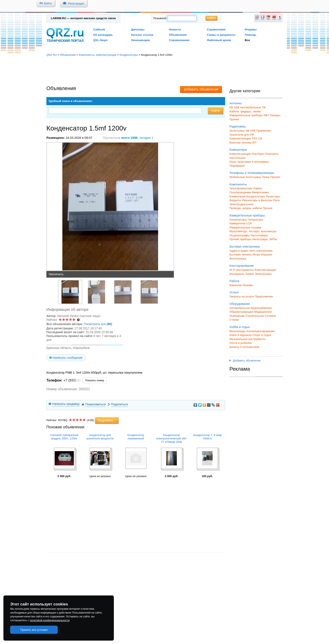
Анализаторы (238, 220)
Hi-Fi (232, 270)
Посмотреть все (98, 324)
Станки (234, 320)
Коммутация (237, 196)
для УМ (249, 135)
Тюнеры (275, 115)
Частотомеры (259, 235)
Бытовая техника (240, 255)
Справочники (216, 29)
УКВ (237, 107)
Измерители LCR (241, 223)
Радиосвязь (238, 126)
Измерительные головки (245, 227)
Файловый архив (219, 40)
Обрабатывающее (241, 312)
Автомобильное (240, 308)
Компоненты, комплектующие (98, 55)
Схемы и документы (221, 35)
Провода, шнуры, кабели (246, 208)
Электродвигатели (241, 204)
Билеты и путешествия (244, 347)
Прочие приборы (240, 239)
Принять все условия (34, 630)
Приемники (264, 131)
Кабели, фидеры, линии (245, 111)
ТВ (264, 107)
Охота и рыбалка (241, 343)
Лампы (258, 188)
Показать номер (95, 380)
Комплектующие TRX (243, 138)
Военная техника (240, 143)
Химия (250, 274)
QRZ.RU (52, 55)
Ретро (256, 255)
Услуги (234, 292)
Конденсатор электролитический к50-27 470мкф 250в (171, 438)
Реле (276, 200)
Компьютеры (238, 150)
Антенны (235, 103)
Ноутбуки (258, 154)
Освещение (237, 316)
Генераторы (255, 220)
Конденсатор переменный (136, 437)
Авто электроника (261, 251)
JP (280, 19)
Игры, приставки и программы (249, 162)
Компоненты (238, 184)
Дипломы (138, 29)
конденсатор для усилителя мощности (100, 437)
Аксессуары (237, 131)
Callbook (99, 29)
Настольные (237, 158)
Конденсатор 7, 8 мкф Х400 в (207, 437)
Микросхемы (260, 192)
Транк (266, 177)
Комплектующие (240, 154)
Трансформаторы (241, 188)
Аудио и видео (239, 251)
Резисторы (273, 196)
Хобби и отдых (240, 327)
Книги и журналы (240, 335)
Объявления (178, 35)
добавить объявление (201, 89)
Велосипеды (238, 331)
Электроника (263, 274)
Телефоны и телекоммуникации (252, 173)
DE (268, 19)
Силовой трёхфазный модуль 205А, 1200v (64, 437)
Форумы (251, 29)
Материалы (237, 274)
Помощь (251, 35)
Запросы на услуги (242, 296)
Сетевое (270, 316)
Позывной (160, 18)
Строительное (255, 316)
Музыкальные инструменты (247, 339)
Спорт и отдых (262, 335)
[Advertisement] (164, 71)
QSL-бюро (100, 40)
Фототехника (238, 259)
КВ (231, 107)
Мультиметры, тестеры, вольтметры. (253, 231)
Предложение (264, 296)
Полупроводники (240, 192)
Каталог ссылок (142, 35)
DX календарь (103, 35)
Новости (175, 29)
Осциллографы (240, 235)
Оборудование (240, 304)
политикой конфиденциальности (50, 620)
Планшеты (271, 154)
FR (263, 19)
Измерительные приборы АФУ (249, 115)
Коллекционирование (261, 331)
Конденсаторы (129, 55)
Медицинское (263, 312)
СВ (260, 138)
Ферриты (235, 200)
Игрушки (266, 255)
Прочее (234, 119)
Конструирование (242, 266)
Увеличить (56, 274)
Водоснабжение (261, 308)
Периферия (237, 166)
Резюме (248, 285)
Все (247, 40)
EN (257, 19)
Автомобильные (251, 107)
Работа (234, 281)
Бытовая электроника (245, 247)
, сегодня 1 (137, 138)
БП (254, 143)
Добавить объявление (245, 361)
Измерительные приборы (247, 215)
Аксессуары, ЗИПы (265, 239)
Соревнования (179, 40)
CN (274, 19)
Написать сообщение (68, 358)
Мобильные (237, 177)
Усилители (236, 135)
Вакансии (236, 285)
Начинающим (140, 40)
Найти (211, 18)
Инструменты (245, 270)
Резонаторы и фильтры (257, 200)
